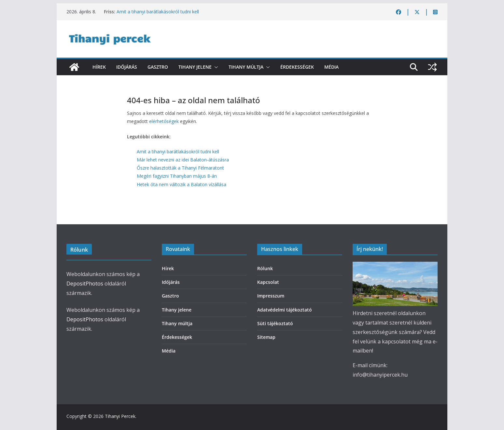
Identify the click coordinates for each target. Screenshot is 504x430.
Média (331, 67)
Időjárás (127, 67)
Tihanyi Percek (120, 416)
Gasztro (158, 67)
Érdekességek (297, 67)
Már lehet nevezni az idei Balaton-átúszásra (183, 160)
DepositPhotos (85, 284)
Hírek (99, 67)
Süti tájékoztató (275, 323)
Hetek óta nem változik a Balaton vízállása (182, 184)
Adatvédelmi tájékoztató (285, 310)
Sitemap (266, 337)
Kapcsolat (268, 282)
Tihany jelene (195, 67)
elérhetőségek (164, 121)
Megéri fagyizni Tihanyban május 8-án (177, 176)
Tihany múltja (246, 67)
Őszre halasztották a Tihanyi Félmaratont (180, 168)
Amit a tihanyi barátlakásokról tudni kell (158, 12)
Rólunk (265, 268)
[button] (215, 67)
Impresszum (271, 296)
